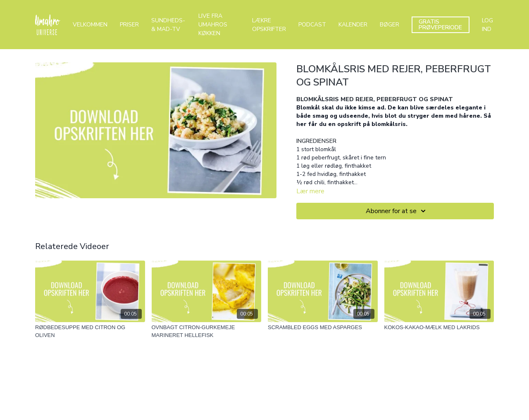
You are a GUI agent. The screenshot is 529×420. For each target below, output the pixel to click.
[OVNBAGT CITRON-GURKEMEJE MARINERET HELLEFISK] (207, 331)
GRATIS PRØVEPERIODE (440, 25)
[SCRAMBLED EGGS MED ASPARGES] (323, 327)
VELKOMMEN (90, 25)
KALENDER (353, 25)
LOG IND (487, 25)
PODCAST (312, 25)
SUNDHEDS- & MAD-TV (168, 25)
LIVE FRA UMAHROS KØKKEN (213, 25)
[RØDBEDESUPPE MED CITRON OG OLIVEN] (90, 331)
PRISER (129, 25)
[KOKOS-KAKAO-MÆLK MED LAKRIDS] (439, 327)
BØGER (390, 25)
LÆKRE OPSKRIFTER (269, 25)
